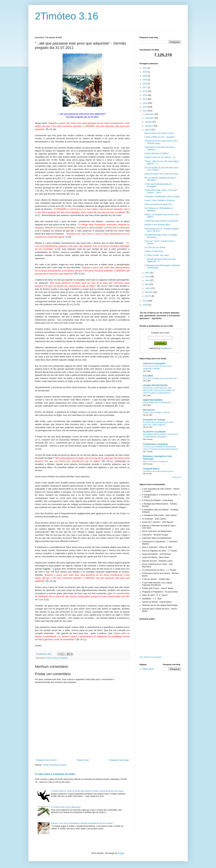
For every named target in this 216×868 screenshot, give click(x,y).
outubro (149, 122)
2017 (145, 87)
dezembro (150, 114)
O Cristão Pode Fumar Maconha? (66, 807)
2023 (145, 68)
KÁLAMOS (148, 376)
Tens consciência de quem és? (158, 204)
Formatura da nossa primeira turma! (158, 471)
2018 (145, 84)
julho (147, 273)
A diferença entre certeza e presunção (161, 221)
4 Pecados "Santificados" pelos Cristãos (162, 197)
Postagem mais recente (46, 760)
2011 (145, 111)
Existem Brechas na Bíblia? (157, 153)
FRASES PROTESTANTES (155, 385)
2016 (145, 91)
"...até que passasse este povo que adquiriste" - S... (160, 260)
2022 (145, 72)
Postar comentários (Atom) (55, 765)
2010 (145, 301)
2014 (145, 99)
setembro (149, 126)
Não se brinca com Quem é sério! (159, 133)
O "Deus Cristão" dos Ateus (157, 255)
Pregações (63, 658)
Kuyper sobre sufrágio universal (156, 412)
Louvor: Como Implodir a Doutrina (159, 200)
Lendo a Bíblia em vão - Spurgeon (160, 137)
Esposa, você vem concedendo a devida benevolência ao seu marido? (82, 823)
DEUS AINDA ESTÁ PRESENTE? (157, 403)
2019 (145, 80)
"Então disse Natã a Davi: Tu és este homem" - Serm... (161, 191)
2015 (145, 95)
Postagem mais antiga (119, 760)
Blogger (121, 853)
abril (147, 284)
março (148, 288)
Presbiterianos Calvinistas (156, 444)
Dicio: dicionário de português (151, 657)
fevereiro (149, 292)
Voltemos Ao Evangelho (154, 363)
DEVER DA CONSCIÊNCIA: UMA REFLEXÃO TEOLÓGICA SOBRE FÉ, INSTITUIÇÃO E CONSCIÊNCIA (159, 390)
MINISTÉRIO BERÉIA (153, 400)
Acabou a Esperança (154, 251)
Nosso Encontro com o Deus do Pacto (161, 174)
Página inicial (83, 760)
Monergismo (149, 410)
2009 (145, 305)
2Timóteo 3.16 (67, 16)
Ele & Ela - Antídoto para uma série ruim (160, 378)
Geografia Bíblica (151, 469)
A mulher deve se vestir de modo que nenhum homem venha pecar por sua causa (87, 791)
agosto (148, 130)
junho (148, 277)
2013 (145, 103)
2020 (145, 76)
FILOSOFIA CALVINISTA (154, 432)
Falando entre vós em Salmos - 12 (160, 157)
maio (147, 280)
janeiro (148, 296)
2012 (145, 107)
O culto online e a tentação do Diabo (55, 774)
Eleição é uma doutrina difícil (157, 225)
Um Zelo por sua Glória (155, 247)
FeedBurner (166, 348)
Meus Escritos (52, 658)
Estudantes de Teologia (154, 420)
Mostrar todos (176, 477)
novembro (150, 118)
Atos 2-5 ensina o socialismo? (156, 461)
